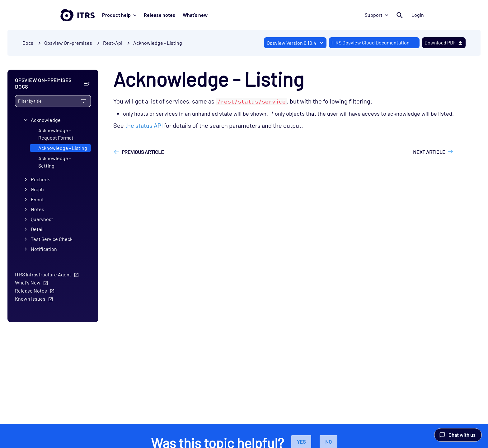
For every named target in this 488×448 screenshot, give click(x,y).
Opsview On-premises (68, 43)
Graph (37, 189)
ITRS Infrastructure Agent (43, 274)
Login (418, 15)
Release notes (160, 15)
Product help (119, 15)
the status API (144, 125)
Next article (429, 152)
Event (37, 199)
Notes (38, 209)
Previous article (143, 152)
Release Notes (31, 291)
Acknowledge (46, 120)
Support (376, 15)
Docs (28, 43)
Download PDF (444, 42)
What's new (195, 15)
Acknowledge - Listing (158, 43)
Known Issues (30, 299)
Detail (37, 229)
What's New (28, 282)
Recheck (40, 179)
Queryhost (42, 219)
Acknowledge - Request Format (56, 134)
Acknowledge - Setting (55, 162)
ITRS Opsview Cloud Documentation (371, 42)
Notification (44, 249)
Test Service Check (52, 239)
